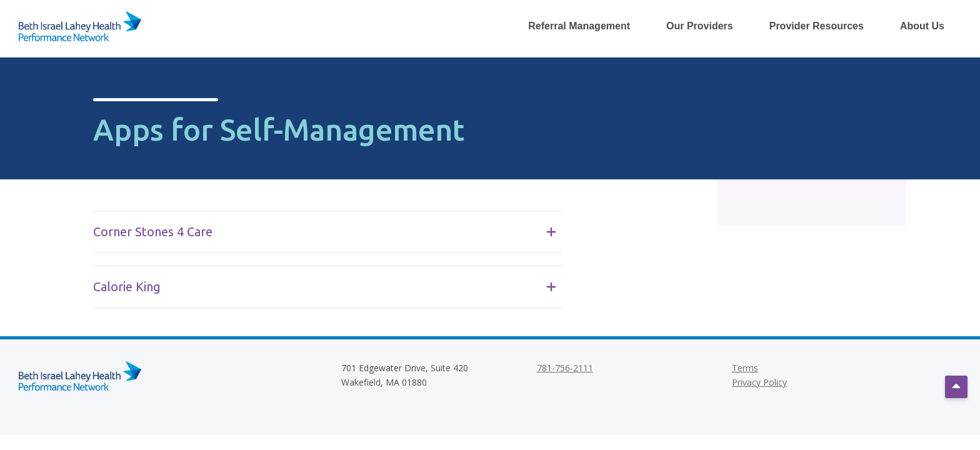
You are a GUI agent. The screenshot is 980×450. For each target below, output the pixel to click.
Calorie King (324, 287)
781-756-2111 (565, 368)
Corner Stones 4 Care (324, 232)
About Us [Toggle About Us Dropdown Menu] (922, 26)
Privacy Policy (759, 382)
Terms (745, 368)
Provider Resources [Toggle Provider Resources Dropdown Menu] (817, 26)
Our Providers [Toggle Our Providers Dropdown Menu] (700, 26)
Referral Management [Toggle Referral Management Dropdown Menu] (579, 26)
